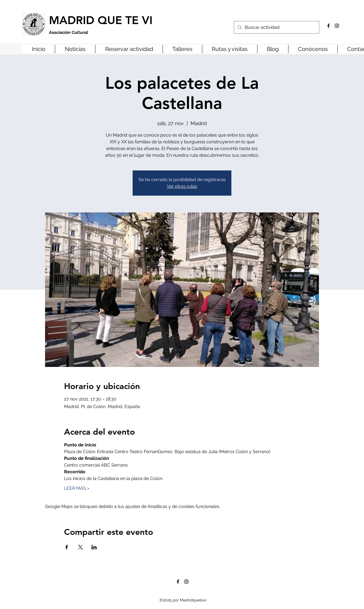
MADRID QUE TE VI (101, 20)
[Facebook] (328, 26)
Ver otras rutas (182, 186)
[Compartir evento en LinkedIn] (94, 547)
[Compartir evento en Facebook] (67, 547)
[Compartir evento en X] (80, 547)
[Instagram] (337, 26)
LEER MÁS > (77, 488)
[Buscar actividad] (276, 27)
